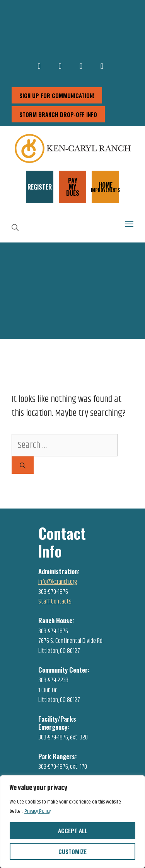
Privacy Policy (38, 811)
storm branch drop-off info (58, 114)
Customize (72, 851)
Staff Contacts (55, 602)
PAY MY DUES (73, 187)
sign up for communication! (57, 95)
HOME (105, 186)
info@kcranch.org (58, 582)
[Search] (23, 465)
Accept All (73, 831)
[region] (72, 822)
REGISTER (40, 187)
